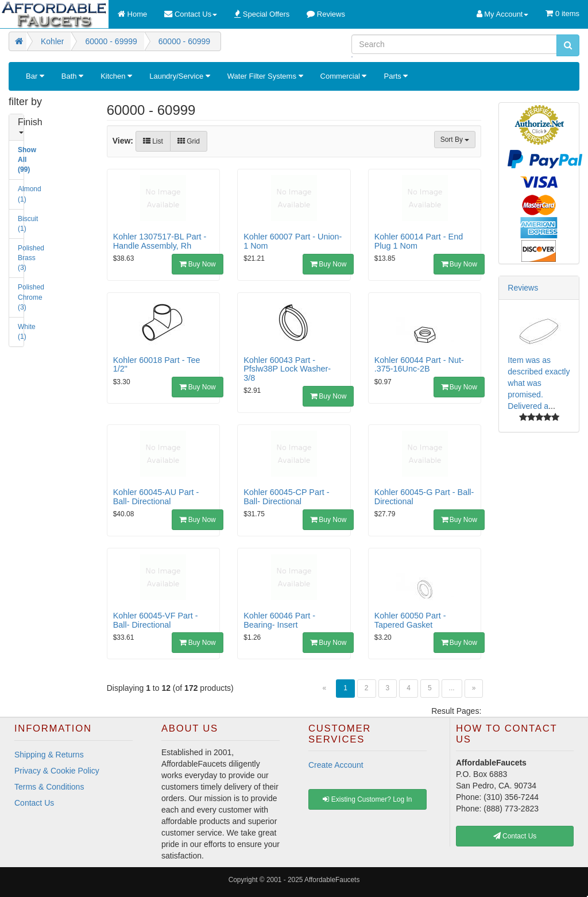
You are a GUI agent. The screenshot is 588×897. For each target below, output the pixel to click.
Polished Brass (22, 258)
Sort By (455, 140)
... (452, 688)
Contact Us (34, 803)
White (22, 332)
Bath (72, 76)
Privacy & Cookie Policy (57, 771)
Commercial (344, 76)
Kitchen (116, 76)
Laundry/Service (180, 76)
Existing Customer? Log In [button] (367, 799)
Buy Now (197, 264)
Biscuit (22, 224)
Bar (35, 76)
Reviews (523, 288)
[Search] (454, 44)
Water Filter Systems (265, 76)
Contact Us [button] (515, 836)
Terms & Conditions (49, 787)
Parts (396, 76)
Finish (22, 125)
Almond (22, 194)
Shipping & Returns (49, 755)
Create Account (336, 765)
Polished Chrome (22, 297)
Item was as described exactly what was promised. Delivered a (539, 383)
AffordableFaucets (332, 880)
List (153, 141)
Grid (189, 141)
